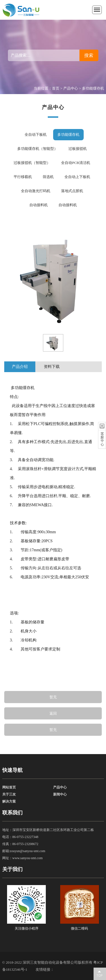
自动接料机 (39, 205)
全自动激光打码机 (36, 191)
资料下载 (52, 367)
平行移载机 (23, 177)
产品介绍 (20, 367)
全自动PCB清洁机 (76, 163)
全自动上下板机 (77, 177)
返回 (53, 713)
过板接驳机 (78, 149)
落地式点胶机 (72, 191)
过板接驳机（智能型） (32, 163)
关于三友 (9, 794)
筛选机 (48, 177)
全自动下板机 (36, 135)
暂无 (53, 697)
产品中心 (71, 88)
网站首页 (9, 787)
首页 (56, 88)
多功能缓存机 (93, 88)
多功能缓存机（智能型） (37, 149)
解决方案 (9, 801)
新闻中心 (60, 794)
